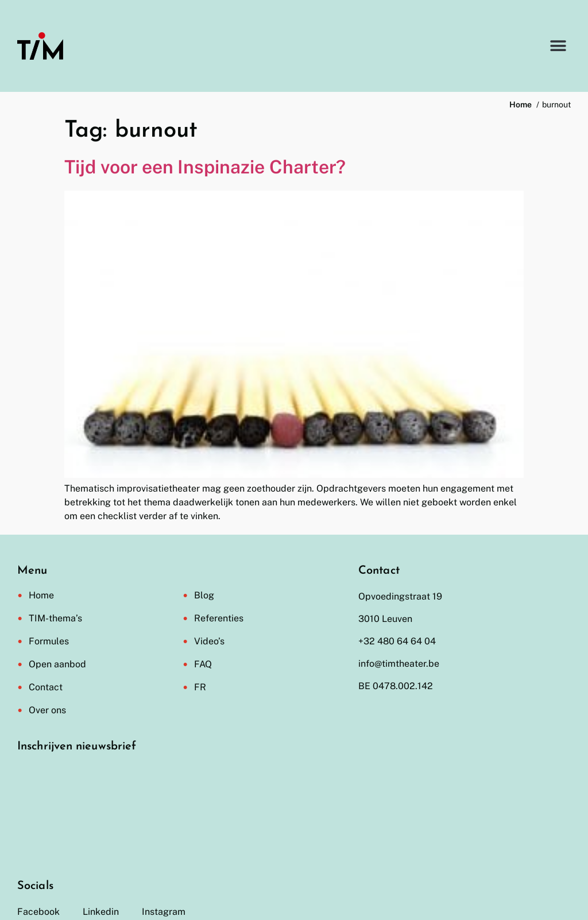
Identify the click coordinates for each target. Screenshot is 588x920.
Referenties (219, 618)
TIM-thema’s (55, 618)
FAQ (203, 664)
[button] (558, 46)
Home (41, 595)
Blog (204, 595)
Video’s (209, 641)
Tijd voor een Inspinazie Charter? (205, 167)
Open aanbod (57, 664)
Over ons (47, 710)
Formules (49, 641)
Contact (46, 687)
